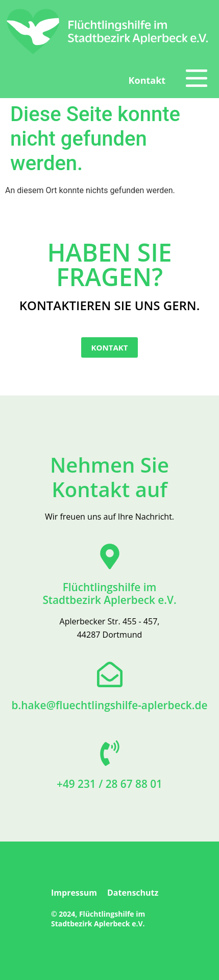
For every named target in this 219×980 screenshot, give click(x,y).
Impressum (74, 893)
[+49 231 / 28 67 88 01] (110, 753)
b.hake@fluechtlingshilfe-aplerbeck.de (110, 705)
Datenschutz (133, 893)
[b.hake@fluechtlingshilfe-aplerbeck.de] (110, 674)
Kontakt (147, 80)
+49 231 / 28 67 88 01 (110, 784)
